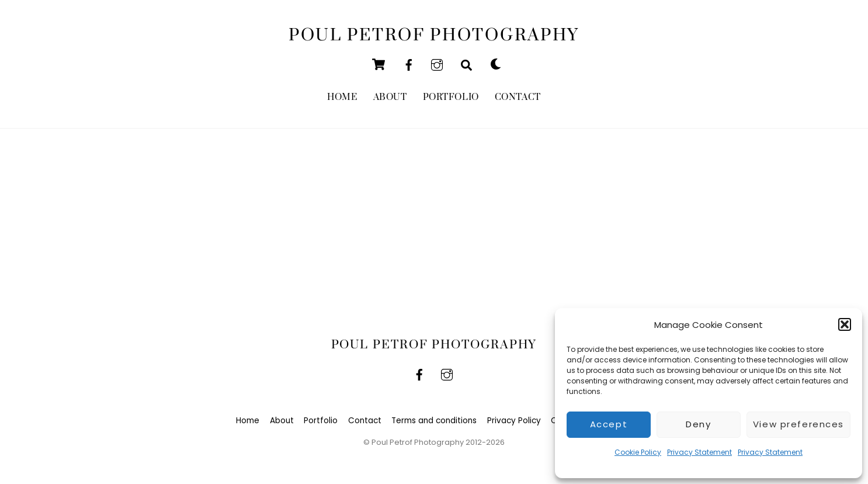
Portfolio (451, 98)
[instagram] (437, 65)
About (390, 98)
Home (342, 98)
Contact (518, 98)
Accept (609, 424)
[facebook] (409, 65)
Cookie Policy (638, 452)
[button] (845, 324)
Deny (698, 424)
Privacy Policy (514, 422)
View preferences (798, 424)
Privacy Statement (699, 452)
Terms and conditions (434, 422)
